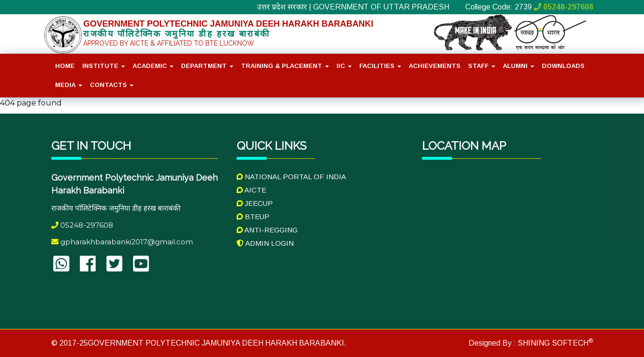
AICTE (251, 190)
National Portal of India (291, 177)
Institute (104, 66)
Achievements (435, 66)
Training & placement (285, 66)
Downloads (563, 66)
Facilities (380, 66)
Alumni (519, 66)
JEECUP (255, 203)
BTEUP (253, 217)
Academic (153, 66)
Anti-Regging (267, 230)
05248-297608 (563, 7)
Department (207, 66)
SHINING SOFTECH (554, 343)
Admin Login (265, 243)
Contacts (112, 85)
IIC (344, 66)
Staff (482, 66)
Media (69, 85)
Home (65, 66)
